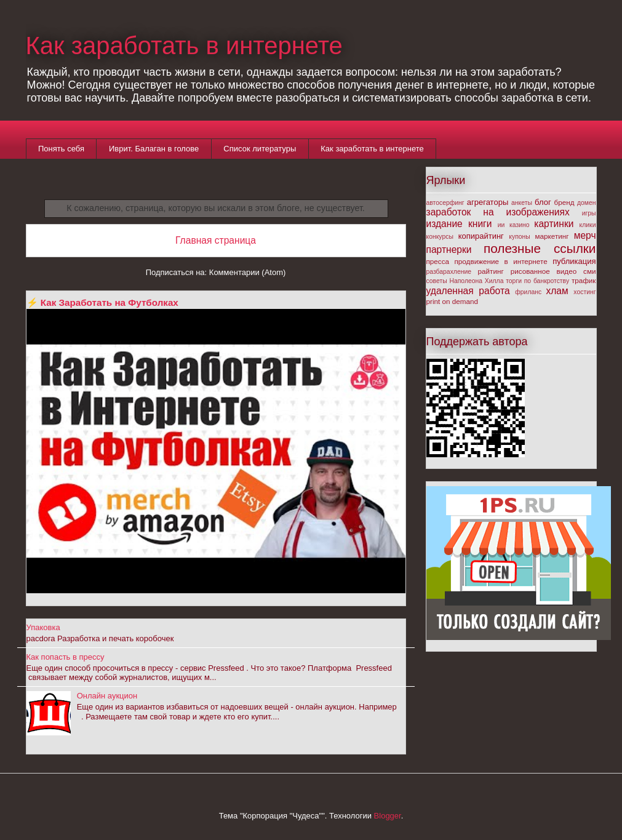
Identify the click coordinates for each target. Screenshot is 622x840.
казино (520, 225)
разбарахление (449, 272)
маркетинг (552, 236)
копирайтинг (481, 236)
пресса (438, 261)
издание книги (459, 224)
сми (589, 271)
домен (587, 203)
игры (589, 213)
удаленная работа (468, 291)
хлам (557, 291)
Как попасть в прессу (66, 657)
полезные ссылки (540, 248)
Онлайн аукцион (107, 696)
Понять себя (61, 149)
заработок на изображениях (498, 212)
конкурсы (440, 237)
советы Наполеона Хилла (465, 281)
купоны (519, 237)
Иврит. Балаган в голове (154, 149)
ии (501, 225)
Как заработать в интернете (184, 46)
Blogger (388, 816)
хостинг (584, 292)
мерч (585, 235)
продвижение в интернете (501, 261)
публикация (574, 261)
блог (543, 202)
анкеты (522, 203)
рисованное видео (544, 271)
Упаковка (43, 627)
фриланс (528, 292)
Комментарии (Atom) (248, 272)
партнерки (449, 250)
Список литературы (260, 149)
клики (588, 225)
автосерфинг (445, 203)
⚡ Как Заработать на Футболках (102, 302)
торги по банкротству (537, 281)
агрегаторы (488, 202)
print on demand (452, 301)
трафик (584, 280)
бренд (564, 202)
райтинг (491, 271)
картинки (554, 224)
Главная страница (216, 240)
